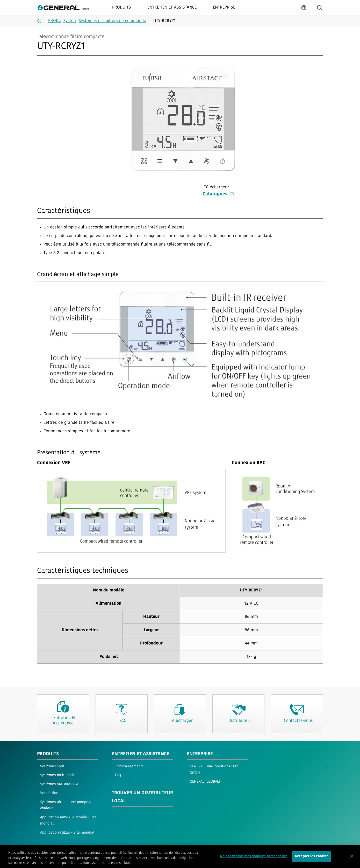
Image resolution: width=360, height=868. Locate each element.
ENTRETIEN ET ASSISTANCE (141, 754)
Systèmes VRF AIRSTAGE (59, 784)
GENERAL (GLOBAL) (205, 782)
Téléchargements (129, 766)
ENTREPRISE (200, 754)
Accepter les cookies (312, 859)
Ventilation (49, 793)
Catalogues (218, 194)
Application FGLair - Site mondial (67, 833)
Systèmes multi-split (57, 775)
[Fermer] (352, 859)
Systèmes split (52, 766)
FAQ (118, 775)
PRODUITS (48, 754)
